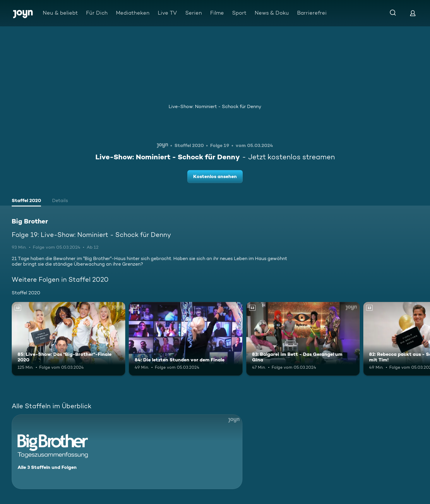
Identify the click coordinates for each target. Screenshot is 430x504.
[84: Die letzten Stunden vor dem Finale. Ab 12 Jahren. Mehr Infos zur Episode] (186, 339)
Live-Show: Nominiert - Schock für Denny (215, 106)
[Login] (413, 13)
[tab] (26, 201)
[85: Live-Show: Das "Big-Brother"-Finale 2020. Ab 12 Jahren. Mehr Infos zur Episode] (68, 339)
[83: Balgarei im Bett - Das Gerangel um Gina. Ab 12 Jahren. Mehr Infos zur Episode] (303, 339)
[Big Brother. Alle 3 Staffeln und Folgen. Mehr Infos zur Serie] (127, 452)
